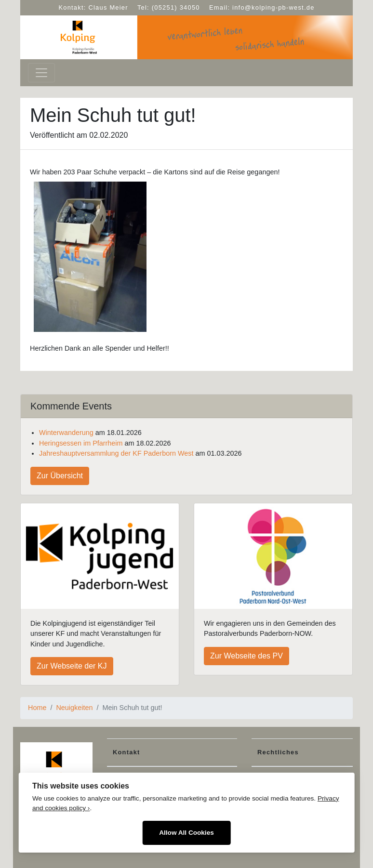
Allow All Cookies (186, 833)
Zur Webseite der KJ (72, 666)
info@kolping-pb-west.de (273, 7)
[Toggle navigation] (41, 73)
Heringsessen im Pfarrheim (81, 443)
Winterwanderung (66, 433)
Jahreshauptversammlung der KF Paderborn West (116, 453)
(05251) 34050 (176, 7)
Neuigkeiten (74, 708)
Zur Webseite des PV (246, 656)
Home (37, 708)
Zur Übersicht (60, 476)
